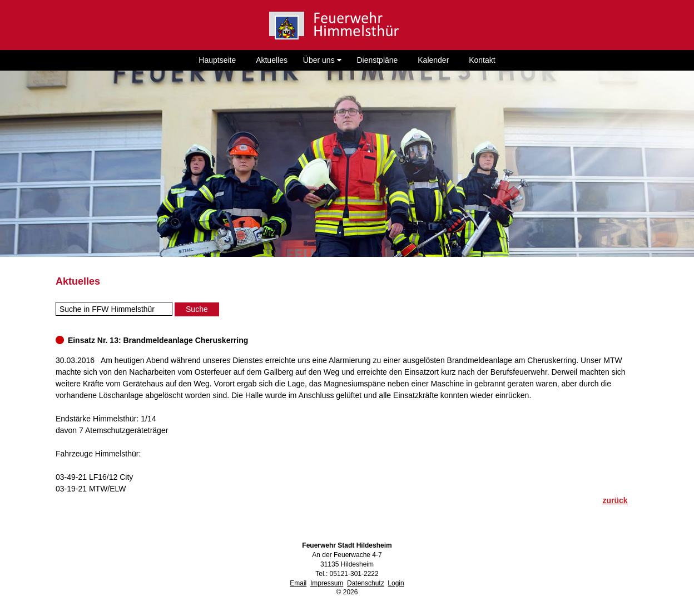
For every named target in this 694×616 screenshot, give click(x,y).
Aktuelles (272, 60)
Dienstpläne (377, 60)
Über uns (322, 60)
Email (298, 583)
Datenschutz (366, 583)
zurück (615, 500)
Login (396, 583)
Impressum (327, 583)
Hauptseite (217, 60)
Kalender (433, 60)
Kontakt (482, 60)
